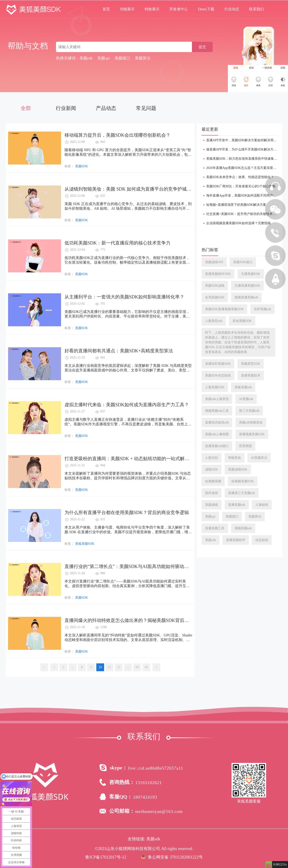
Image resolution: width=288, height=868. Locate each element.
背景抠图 (245, 446)
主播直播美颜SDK (247, 286)
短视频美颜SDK (243, 481)
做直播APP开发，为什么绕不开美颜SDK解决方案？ (243, 149)
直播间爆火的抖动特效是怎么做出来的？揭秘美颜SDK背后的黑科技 (134, 620)
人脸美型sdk (214, 321)
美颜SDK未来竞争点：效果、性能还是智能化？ (240, 177)
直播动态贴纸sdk (217, 422)
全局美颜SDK (215, 297)
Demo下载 (206, 9)
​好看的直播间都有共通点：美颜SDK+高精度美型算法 (119, 351)
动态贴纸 (262, 540)
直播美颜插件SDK (218, 274)
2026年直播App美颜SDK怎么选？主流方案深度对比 (243, 168)
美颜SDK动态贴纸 (218, 375)
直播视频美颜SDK (252, 434)
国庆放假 (212, 493)
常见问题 (146, 108)
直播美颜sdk (237, 505)
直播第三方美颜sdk (242, 493)
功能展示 (127, 9)
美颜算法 (255, 516)
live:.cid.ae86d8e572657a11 (156, 768)
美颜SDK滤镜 (215, 286)
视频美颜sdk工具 (217, 411)
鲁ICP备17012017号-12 (106, 857)
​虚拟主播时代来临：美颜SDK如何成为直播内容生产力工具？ (127, 405)
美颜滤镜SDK (238, 469)
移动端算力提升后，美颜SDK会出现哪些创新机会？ (118, 135)
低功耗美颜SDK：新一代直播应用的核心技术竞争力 (118, 243)
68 (137, 667)
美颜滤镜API (214, 262)
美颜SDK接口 (243, 262)
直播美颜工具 (215, 528)
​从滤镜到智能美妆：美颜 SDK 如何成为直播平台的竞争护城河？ (130, 189)
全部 (26, 108)
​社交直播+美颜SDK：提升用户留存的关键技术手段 (243, 214)
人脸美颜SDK (215, 387)
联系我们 (256, 9)
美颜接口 (232, 516)
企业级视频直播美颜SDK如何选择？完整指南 (238, 223)
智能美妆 (235, 458)
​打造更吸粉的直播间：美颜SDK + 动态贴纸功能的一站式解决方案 (131, 459)
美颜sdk (210, 540)
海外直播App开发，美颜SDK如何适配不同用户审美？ (244, 196)
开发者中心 (179, 9)
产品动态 (106, 108)
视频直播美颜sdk (246, 297)
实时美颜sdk (263, 309)
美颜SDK (82, 166)
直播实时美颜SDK (218, 364)
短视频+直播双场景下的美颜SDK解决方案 (236, 205)
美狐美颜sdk (243, 387)
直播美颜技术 (251, 375)
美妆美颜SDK (242, 321)
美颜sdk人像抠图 (217, 434)
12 (119, 667)
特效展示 (152, 9)
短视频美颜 (213, 481)
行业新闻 (66, 108)
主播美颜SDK (251, 274)
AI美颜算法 (259, 458)
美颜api (210, 516)
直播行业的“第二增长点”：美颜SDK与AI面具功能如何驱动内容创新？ (136, 566)
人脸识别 (212, 458)
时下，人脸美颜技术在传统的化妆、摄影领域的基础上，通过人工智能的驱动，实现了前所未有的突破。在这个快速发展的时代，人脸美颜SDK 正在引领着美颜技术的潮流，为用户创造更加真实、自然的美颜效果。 (238, 342)
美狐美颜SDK (85, 544)
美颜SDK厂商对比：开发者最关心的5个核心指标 (241, 186)
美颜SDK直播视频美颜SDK (224, 309)
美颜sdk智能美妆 (251, 422)
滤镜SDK (212, 469)
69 (146, 667)
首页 (106, 9)
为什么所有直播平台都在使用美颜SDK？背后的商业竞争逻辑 (127, 512)
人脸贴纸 (262, 505)
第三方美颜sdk (249, 411)
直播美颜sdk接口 (217, 446)
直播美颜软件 (236, 540)
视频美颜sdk (243, 528)
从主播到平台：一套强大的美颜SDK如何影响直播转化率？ (124, 297)
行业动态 (232, 9)
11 (109, 667)
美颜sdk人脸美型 (217, 399)
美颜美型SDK (251, 364)
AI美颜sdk (246, 399)
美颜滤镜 (212, 505)
